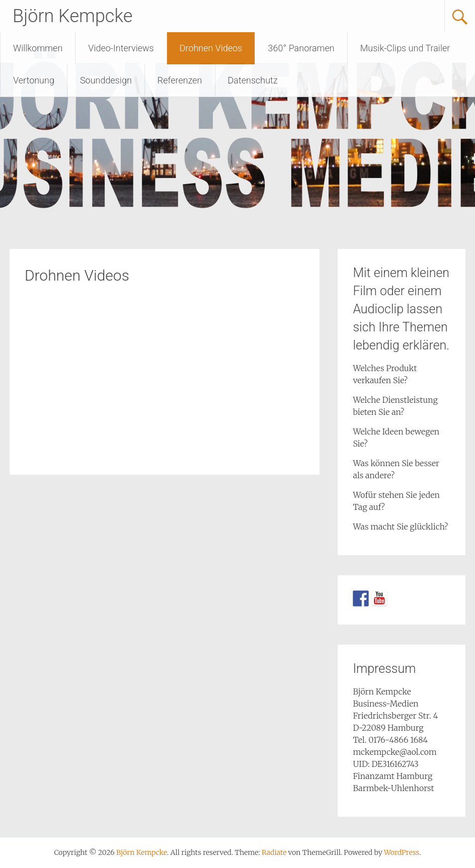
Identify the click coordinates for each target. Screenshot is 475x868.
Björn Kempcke (72, 16)
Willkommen (38, 48)
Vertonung (34, 80)
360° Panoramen (301, 48)
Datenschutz (253, 80)
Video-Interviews (121, 48)
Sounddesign (106, 80)
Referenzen (180, 80)
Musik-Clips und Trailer (405, 48)
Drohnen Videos (211, 48)
